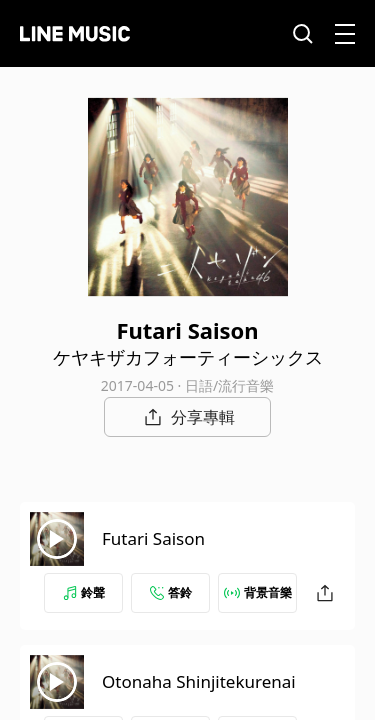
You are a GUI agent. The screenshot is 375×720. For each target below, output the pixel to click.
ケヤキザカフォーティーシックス (188, 357)
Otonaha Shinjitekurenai (199, 681)
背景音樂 (258, 592)
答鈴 (171, 592)
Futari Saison (153, 538)
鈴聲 (84, 592)
